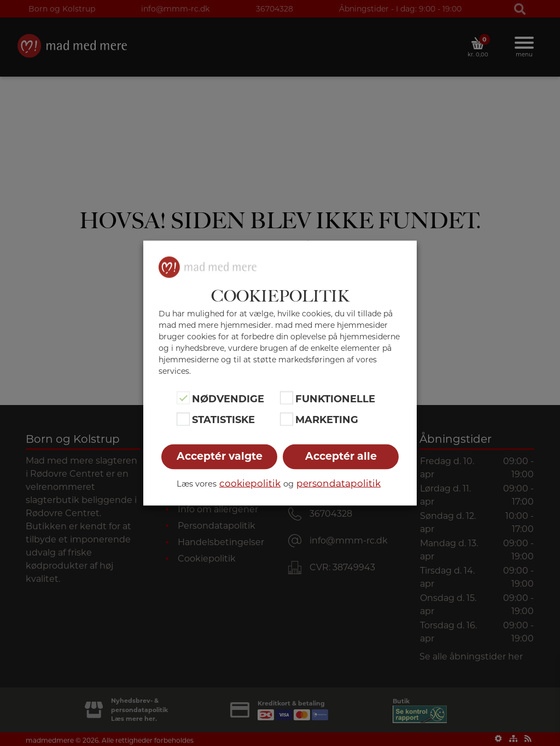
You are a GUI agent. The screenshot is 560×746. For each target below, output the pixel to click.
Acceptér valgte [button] (220, 456)
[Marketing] (287, 419)
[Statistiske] (183, 419)
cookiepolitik (250, 483)
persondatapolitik (339, 483)
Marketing (327, 420)
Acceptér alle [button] (341, 456)
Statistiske (223, 420)
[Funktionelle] (287, 398)
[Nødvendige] (183, 398)
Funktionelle (335, 399)
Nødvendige (228, 399)
